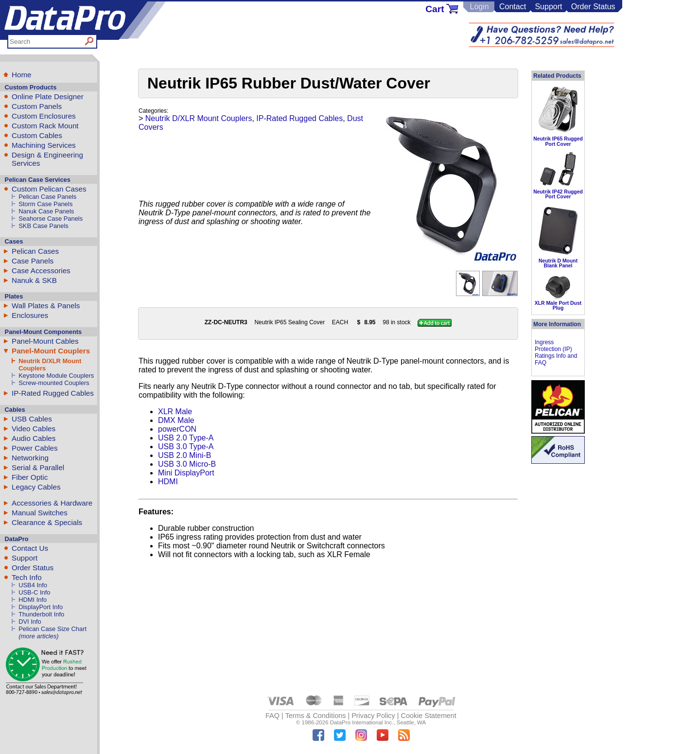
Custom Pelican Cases (49, 189)
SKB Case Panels (44, 226)
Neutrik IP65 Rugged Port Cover (558, 141)
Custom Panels (37, 106)
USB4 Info (33, 585)
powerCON (177, 429)
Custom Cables (37, 135)
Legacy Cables (36, 487)
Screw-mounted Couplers (54, 383)
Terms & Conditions (316, 716)
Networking (30, 458)
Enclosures (30, 315)
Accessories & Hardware (52, 503)
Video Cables (34, 429)
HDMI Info (33, 600)
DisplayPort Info (41, 607)
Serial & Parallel (38, 467)
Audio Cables (34, 438)
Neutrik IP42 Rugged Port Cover (558, 194)
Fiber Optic (30, 477)
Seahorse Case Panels (51, 219)
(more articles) (38, 636)
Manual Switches (40, 513)
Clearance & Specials (47, 522)
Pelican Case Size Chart (52, 629)
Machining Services (44, 145)
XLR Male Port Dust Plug (558, 306)
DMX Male (176, 420)
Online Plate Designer (48, 96)
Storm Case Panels (45, 204)
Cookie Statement (428, 716)
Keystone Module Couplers (56, 376)
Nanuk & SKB (34, 280)
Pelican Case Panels (47, 197)
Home (22, 75)
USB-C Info (34, 592)
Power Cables (35, 448)
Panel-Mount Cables (45, 341)
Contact (513, 7)
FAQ (272, 716)
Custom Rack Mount (45, 126)
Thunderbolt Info (41, 614)
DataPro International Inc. (362, 722)
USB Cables (32, 419)
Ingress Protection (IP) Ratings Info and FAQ (556, 352)
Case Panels (33, 261)
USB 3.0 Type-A (186, 447)
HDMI (168, 482)
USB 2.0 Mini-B (184, 455)
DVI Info (30, 622)
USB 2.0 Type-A (186, 438)
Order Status (593, 7)
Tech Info (27, 577)
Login (479, 7)
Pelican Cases (35, 251)
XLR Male (175, 412)
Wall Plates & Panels (46, 306)
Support (548, 7)
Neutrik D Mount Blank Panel (558, 263)
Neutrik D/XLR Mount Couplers (199, 118)
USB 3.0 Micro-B (187, 464)
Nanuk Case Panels (46, 211)
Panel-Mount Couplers (51, 351)
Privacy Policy (373, 716)
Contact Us (30, 548)
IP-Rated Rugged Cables (53, 393)
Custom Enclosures (44, 116)
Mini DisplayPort (186, 473)
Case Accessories (41, 271)
